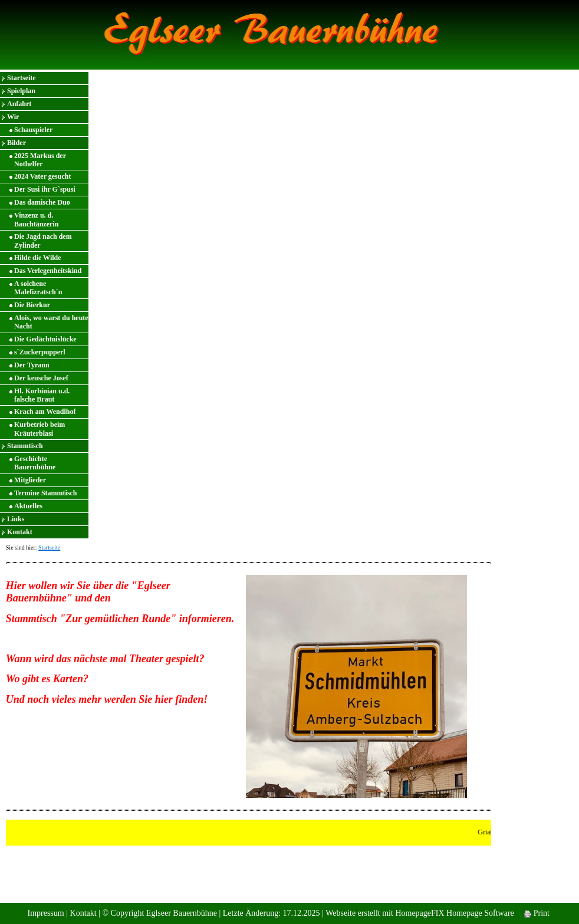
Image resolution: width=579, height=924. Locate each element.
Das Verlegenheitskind (48, 271)
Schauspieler (33, 130)
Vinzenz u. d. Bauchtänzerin (36, 219)
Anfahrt (19, 104)
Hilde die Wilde (38, 258)
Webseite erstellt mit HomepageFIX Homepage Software (420, 913)
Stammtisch (25, 446)
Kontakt (20, 532)
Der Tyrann (32, 365)
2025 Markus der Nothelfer (40, 160)
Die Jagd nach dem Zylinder (43, 241)
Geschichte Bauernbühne (35, 463)
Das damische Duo (42, 202)
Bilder (17, 143)
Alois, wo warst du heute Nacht (51, 322)
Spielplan (21, 91)
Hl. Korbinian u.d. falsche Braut (42, 395)
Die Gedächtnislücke (45, 339)
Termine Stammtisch (46, 493)
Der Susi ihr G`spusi (45, 189)
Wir (13, 117)
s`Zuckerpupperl (40, 352)
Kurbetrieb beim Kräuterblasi (40, 429)
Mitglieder (30, 480)
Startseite (22, 78)
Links (16, 519)
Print (537, 913)
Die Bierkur (32, 305)
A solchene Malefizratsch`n (38, 288)
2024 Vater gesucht (42, 176)
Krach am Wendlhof (45, 412)
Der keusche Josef (41, 378)
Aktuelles (28, 506)
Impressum (45, 913)
